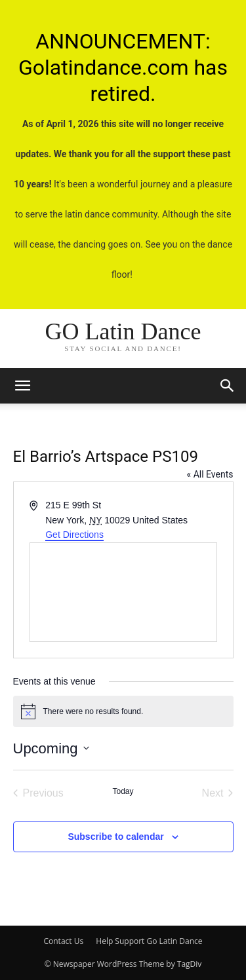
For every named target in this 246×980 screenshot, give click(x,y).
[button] (228, 386)
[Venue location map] (123, 592)
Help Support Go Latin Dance (149, 941)
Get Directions (74, 535)
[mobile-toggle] (22, 386)
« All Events (210, 474)
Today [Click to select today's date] (123, 791)
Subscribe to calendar (115, 837)
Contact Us (63, 941)
